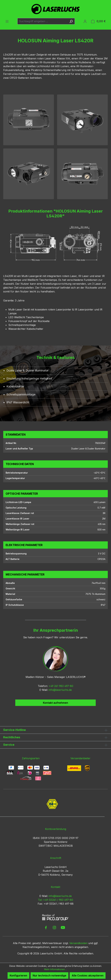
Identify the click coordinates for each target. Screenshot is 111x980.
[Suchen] (71, 21)
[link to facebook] (46, 928)
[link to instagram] (54, 928)
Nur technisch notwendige (49, 975)
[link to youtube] (63, 928)
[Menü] (7, 21)
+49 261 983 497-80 (61, 686)
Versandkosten (78, 943)
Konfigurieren (18, 975)
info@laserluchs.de (60, 690)
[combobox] (42, 21)
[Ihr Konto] (85, 21)
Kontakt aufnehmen (55, 703)
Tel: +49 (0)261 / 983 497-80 (55, 900)
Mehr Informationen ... (56, 969)
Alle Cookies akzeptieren (88, 975)
